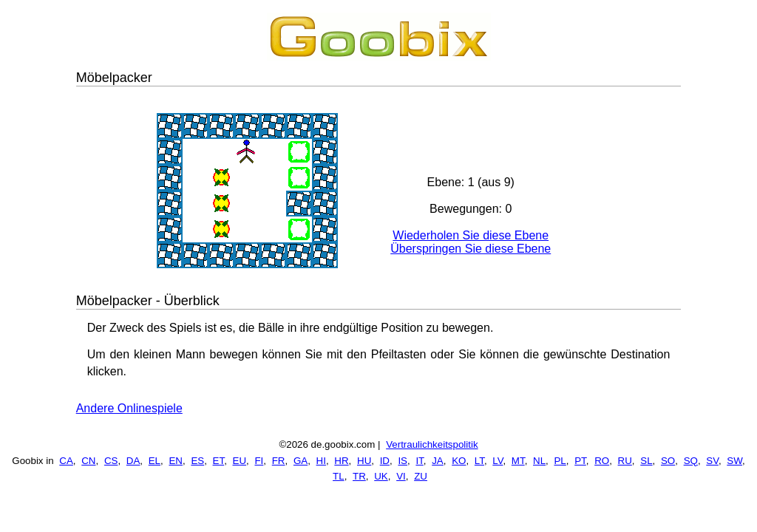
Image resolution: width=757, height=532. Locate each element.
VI (401, 476)
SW (734, 461)
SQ (691, 461)
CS (111, 461)
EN (176, 461)
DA (133, 461)
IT (419, 461)
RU (625, 461)
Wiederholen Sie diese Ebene (471, 235)
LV (498, 461)
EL (155, 461)
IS (403, 461)
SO (668, 461)
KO (459, 461)
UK (381, 476)
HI (321, 461)
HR (341, 461)
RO (602, 461)
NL (539, 461)
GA (301, 461)
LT (479, 461)
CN (88, 461)
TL (339, 476)
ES (197, 461)
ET (219, 461)
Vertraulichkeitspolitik (432, 444)
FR (279, 461)
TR (359, 476)
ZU (421, 476)
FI (259, 461)
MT (518, 461)
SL (646, 461)
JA (438, 461)
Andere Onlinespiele (129, 408)
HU (364, 461)
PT (580, 461)
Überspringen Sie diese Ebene (471, 249)
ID (385, 461)
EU (240, 461)
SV (712, 461)
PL (560, 461)
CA (66, 461)
